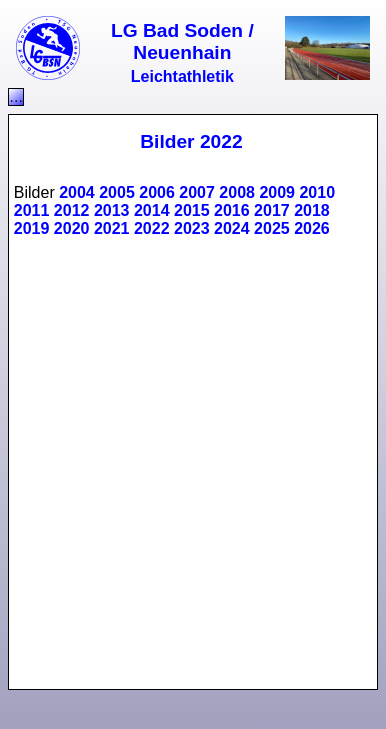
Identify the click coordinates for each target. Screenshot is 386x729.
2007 (197, 192)
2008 (237, 192)
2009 (277, 192)
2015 (192, 210)
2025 (272, 228)
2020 (72, 228)
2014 (152, 210)
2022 (152, 228)
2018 (312, 210)
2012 (72, 210)
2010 (317, 192)
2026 (312, 228)
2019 (32, 228)
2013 (112, 210)
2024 (232, 228)
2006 (157, 192)
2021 (112, 228)
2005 (117, 192)
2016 (232, 210)
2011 (32, 210)
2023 (192, 228)
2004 (77, 192)
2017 (272, 210)
